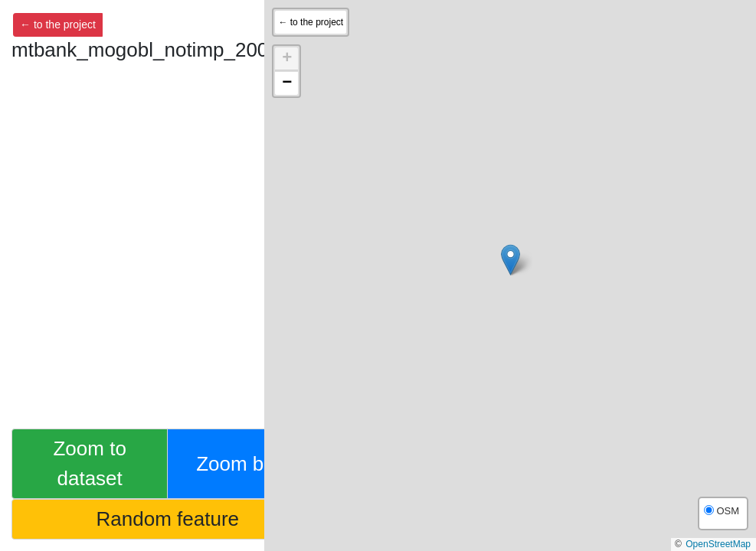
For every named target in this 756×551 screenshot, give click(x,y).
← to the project (58, 24)
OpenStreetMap (718, 544)
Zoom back (245, 464)
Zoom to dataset (89, 463)
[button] (511, 260)
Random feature (168, 519)
